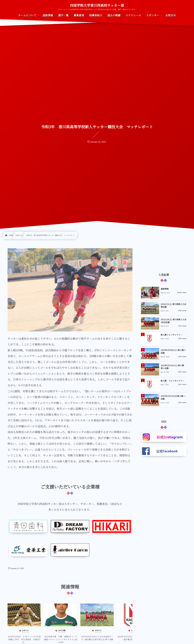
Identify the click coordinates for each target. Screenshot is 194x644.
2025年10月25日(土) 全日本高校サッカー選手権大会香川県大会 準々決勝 (97, 640)
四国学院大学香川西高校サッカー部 (97, 5)
